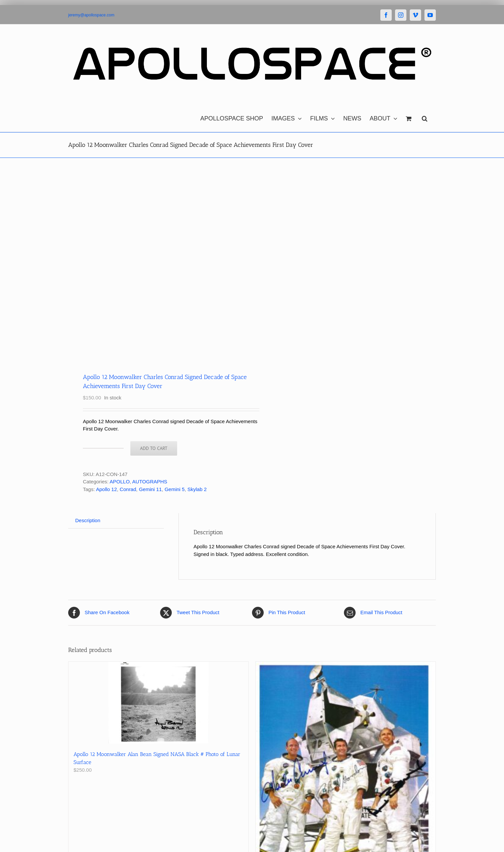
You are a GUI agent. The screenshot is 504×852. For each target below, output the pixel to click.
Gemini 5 (174, 489)
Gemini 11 (150, 489)
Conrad (128, 489)
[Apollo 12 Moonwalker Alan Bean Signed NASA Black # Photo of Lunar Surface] (158, 703)
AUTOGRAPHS (150, 482)
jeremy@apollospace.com (91, 15)
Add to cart (154, 448)
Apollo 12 (106, 489)
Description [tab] (88, 520)
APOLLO (120, 482)
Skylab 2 (197, 489)
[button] (425, 117)
